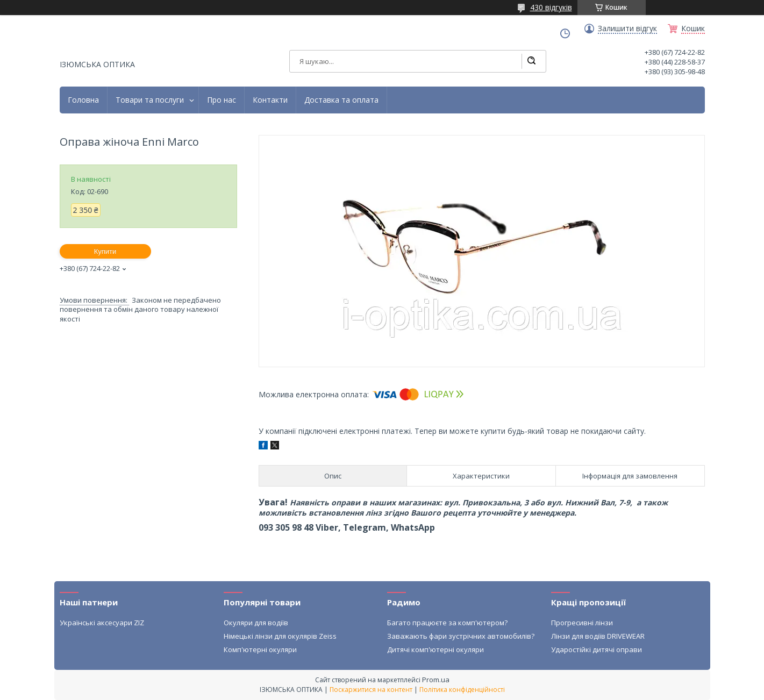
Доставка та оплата (341, 100)
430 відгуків (551, 7)
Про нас (222, 100)
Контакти (270, 100)
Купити (105, 251)
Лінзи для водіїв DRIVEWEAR (598, 636)
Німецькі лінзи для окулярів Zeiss (280, 636)
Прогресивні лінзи (582, 623)
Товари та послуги (150, 100)
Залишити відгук (627, 28)
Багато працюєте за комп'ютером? (447, 623)
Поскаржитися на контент (371, 690)
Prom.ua (436, 680)
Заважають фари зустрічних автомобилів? (461, 636)
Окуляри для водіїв (256, 623)
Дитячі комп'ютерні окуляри (435, 649)
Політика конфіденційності (462, 690)
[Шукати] (531, 61)
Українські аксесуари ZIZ (102, 623)
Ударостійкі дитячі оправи (597, 649)
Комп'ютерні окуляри (260, 649)
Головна (83, 100)
